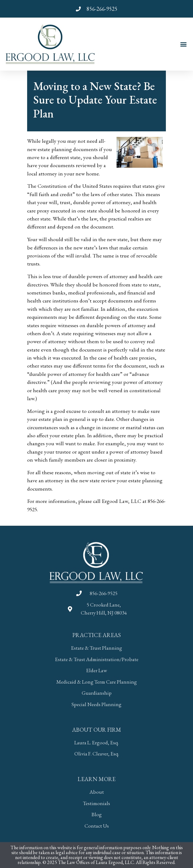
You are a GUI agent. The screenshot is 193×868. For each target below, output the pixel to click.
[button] (183, 44)
